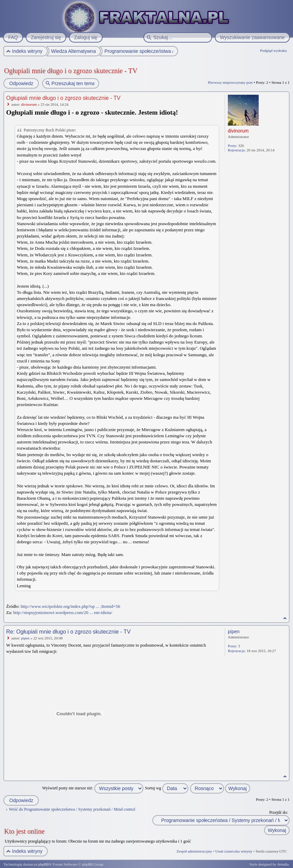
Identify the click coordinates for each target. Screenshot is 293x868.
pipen (25, 638)
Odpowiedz (21, 83)
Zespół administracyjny (195, 851)
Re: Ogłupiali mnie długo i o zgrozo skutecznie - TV (68, 632)
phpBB (43, 864)
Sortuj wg (167, 788)
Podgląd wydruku (273, 50)
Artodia (283, 864)
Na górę (285, 618)
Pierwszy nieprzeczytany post (230, 82)
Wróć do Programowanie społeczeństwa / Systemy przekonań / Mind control (72, 809)
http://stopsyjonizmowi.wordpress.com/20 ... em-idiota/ (63, 612)
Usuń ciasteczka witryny (234, 851)
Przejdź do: (279, 812)
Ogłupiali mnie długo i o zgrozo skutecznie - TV (71, 71)
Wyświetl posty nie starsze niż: (93, 788)
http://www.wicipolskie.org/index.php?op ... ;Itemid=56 (70, 606)
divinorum (29, 104)
